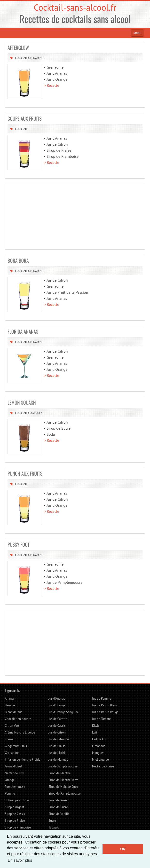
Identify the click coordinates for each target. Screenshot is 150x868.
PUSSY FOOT (19, 544)
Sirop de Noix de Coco (63, 787)
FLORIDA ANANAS (23, 331)
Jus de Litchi (57, 753)
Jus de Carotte (58, 719)
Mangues (98, 753)
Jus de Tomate (101, 719)
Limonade (99, 746)
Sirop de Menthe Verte (63, 780)
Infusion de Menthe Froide (23, 760)
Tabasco (54, 827)
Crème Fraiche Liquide (20, 732)
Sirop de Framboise (18, 827)
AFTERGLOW (18, 47)
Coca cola (35, 413)
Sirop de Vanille (59, 814)
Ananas (10, 698)
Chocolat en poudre (18, 719)
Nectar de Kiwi (15, 773)
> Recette (51, 85)
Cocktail (21, 58)
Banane (10, 705)
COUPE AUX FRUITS (25, 118)
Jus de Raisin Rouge (105, 712)
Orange (10, 780)
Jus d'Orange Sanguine (64, 712)
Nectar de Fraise (103, 766)
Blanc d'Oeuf (13, 712)
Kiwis (96, 726)
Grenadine (36, 58)
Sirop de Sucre (58, 807)
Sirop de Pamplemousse (65, 793)
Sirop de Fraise (15, 821)
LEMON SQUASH (22, 402)
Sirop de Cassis (15, 814)
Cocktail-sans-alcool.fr (75, 7)
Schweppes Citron (17, 800)
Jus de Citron (57, 732)
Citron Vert (12, 726)
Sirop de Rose (58, 800)
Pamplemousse (15, 787)
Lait (95, 732)
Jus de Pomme (102, 698)
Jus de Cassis (57, 726)
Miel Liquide (100, 760)
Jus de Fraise (57, 746)
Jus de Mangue (58, 760)
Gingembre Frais (16, 746)
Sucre (52, 821)
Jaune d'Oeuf (13, 766)
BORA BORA (18, 260)
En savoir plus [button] (20, 860)
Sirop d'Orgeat (14, 807)
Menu (137, 33)
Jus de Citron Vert (60, 739)
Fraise (9, 739)
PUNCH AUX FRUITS (25, 473)
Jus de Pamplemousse (63, 766)
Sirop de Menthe (59, 773)
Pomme (10, 793)
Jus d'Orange (57, 705)
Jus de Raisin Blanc (105, 705)
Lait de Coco (100, 739)
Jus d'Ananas (57, 698)
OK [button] (123, 849)
